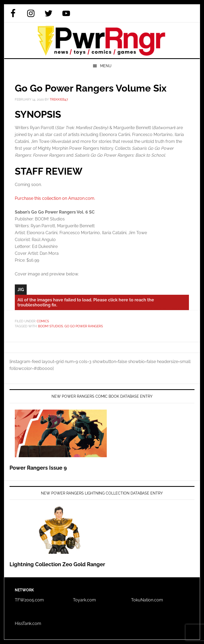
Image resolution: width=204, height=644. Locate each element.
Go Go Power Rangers (84, 326)
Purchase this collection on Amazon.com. (55, 198)
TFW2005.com (29, 600)
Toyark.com (84, 600)
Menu (106, 66)
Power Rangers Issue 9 (38, 468)
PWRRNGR (102, 40)
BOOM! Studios (50, 326)
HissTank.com (28, 623)
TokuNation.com (147, 600)
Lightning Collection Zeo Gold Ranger (57, 564)
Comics (43, 321)
